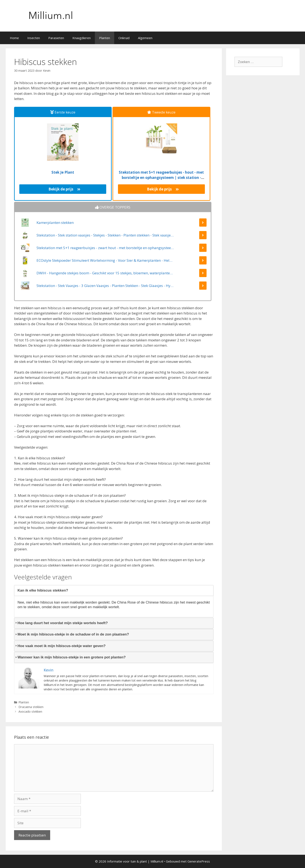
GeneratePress (199, 861)
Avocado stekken (30, 711)
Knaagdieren (82, 38)
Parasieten (56, 38)
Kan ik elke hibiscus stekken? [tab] (41, 590)
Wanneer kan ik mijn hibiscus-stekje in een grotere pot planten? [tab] (70, 657)
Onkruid (124, 38)
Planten (105, 38)
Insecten (34, 38)
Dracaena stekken (31, 707)
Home (14, 38)
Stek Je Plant (63, 172)
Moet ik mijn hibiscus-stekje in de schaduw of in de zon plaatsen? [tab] (72, 634)
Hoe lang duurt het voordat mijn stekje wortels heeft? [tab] (61, 623)
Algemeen (145, 38)
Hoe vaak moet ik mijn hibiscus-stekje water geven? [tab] (60, 646)
